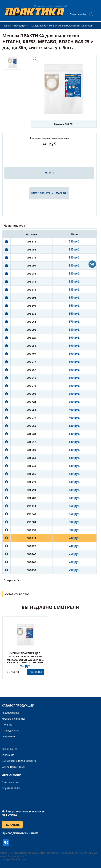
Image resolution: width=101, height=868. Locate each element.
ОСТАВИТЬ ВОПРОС (17, 594)
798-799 (32, 266)
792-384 (32, 522)
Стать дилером (11, 782)
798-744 (32, 282)
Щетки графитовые (13, 767)
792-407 (32, 354)
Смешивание (10, 749)
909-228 (32, 546)
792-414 (32, 506)
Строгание (8, 755)
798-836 (32, 314)
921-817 (32, 442)
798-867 (32, 370)
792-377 (32, 418)
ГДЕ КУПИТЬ (12, 825)
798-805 (32, 306)
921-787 (32, 498)
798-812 (32, 242)
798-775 (32, 258)
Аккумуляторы (10, 713)
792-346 (32, 290)
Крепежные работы (13, 719)
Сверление (8, 736)
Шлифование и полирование (19, 761)
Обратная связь (11, 788)
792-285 (32, 274)
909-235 (32, 530)
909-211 (32, 538)
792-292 (32, 330)
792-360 (32, 426)
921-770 (32, 482)
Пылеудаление (38, 26)
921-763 (32, 458)
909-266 (32, 562)
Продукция (21, 26)
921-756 (32, 474)
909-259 (32, 570)
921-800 (32, 450)
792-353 (32, 346)
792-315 (32, 378)
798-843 (32, 514)
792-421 (32, 402)
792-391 (32, 298)
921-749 (32, 466)
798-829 (32, 338)
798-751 (32, 250)
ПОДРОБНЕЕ (35, 672)
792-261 (32, 322)
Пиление (7, 725)
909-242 (32, 554)
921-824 (32, 434)
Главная (7, 26)
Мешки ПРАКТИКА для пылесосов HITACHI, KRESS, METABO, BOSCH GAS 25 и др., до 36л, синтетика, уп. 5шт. (25, 658)
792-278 (32, 386)
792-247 (32, 362)
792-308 (32, 394)
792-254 (32, 410)
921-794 (32, 490)
